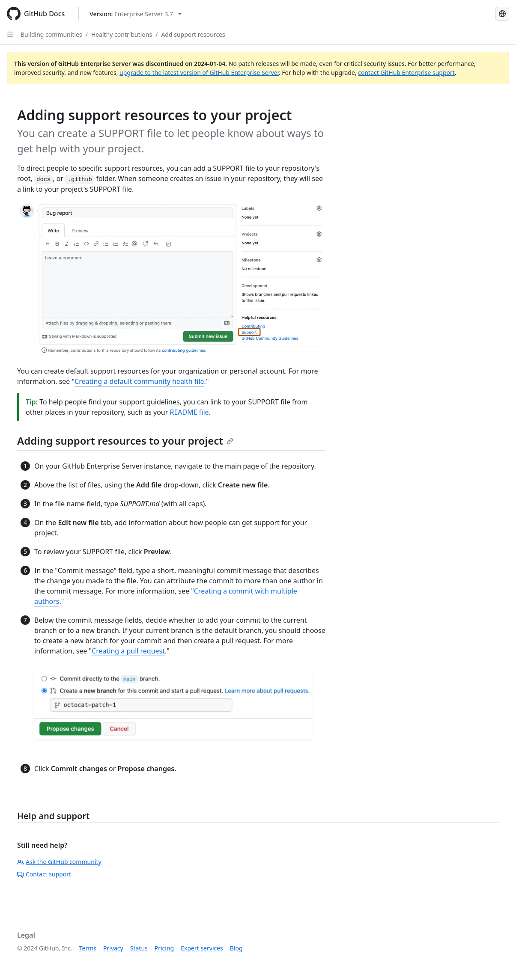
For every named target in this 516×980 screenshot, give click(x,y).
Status (139, 948)
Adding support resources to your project (125, 441)
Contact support (44, 874)
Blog (236, 948)
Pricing (164, 948)
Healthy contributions (122, 34)
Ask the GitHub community (59, 862)
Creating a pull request (128, 651)
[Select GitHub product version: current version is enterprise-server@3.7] (136, 14)
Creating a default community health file (139, 381)
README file (189, 412)
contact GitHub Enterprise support (406, 73)
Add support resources (193, 34)
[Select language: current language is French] (502, 14)
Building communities (51, 34)
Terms (88, 948)
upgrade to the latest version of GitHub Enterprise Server (199, 73)
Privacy (113, 948)
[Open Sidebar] (10, 34)
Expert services (202, 948)
